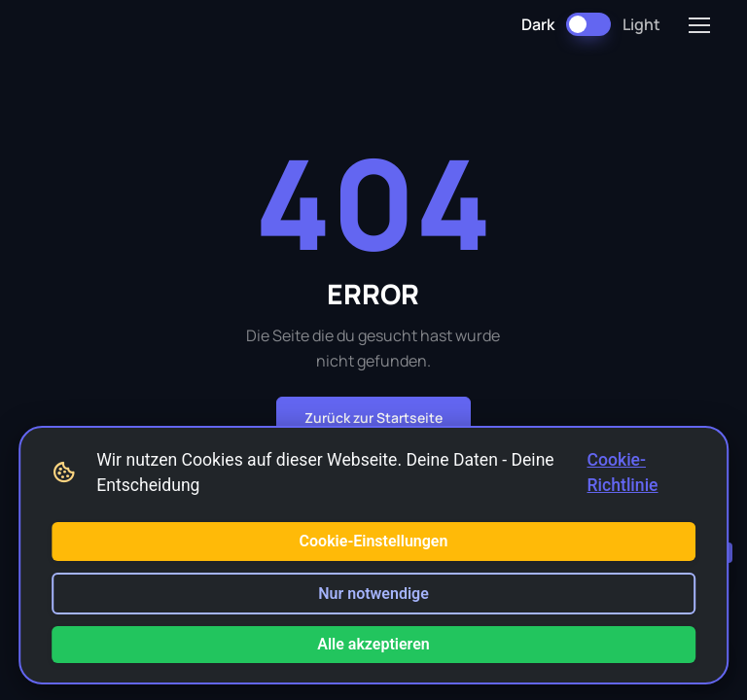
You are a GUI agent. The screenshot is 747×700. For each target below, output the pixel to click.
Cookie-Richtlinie (623, 472)
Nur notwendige (373, 594)
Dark (538, 24)
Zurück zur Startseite (373, 418)
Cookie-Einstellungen (374, 541)
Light (641, 24)
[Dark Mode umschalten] (588, 24)
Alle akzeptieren (373, 644)
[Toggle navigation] (698, 25)
